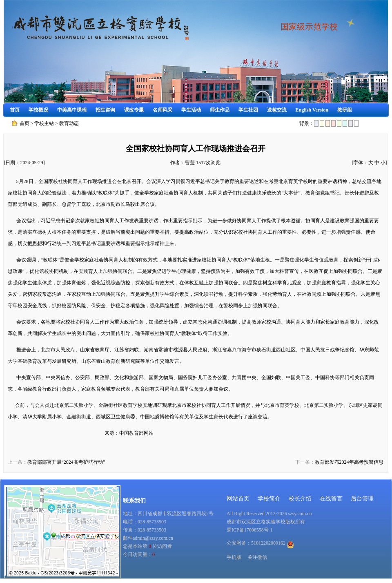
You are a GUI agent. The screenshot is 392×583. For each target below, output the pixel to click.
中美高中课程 (72, 110)
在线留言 (331, 499)
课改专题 (134, 110)
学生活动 (191, 110)
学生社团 (248, 110)
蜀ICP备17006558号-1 (250, 530)
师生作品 (220, 110)
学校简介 (269, 499)
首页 (15, 110)
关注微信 (257, 557)
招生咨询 (105, 110)
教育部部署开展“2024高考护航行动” (66, 462)
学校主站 (44, 123)
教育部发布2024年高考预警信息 (349, 462)
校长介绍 (300, 499)
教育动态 (69, 123)
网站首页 (238, 499)
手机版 (234, 557)
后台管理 (362, 499)
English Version (312, 110)
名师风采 (163, 110)
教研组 (345, 110)
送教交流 (277, 110)
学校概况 (38, 110)
